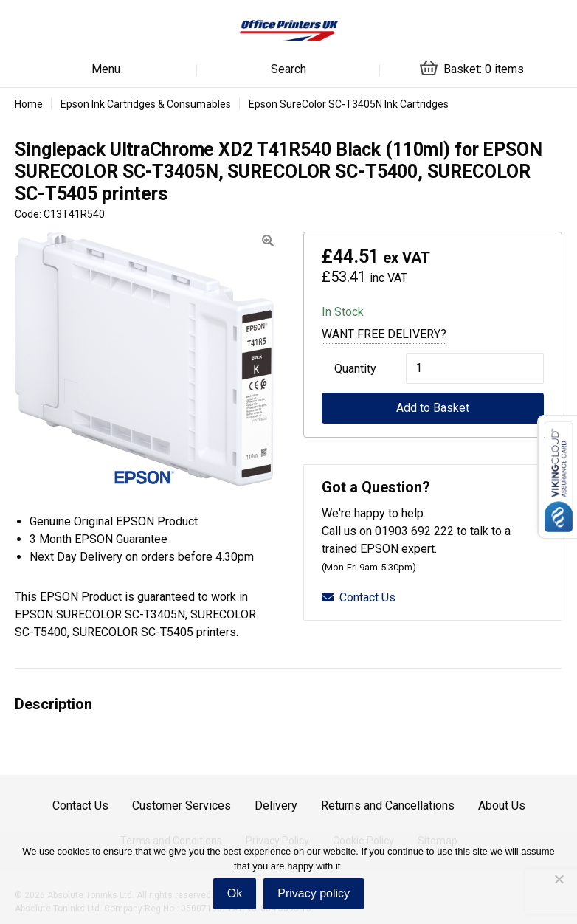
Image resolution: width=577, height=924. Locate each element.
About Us (502, 806)
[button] (268, 241)
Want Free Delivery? (384, 334)
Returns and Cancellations (388, 806)
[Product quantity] (475, 368)
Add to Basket (433, 408)
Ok (235, 893)
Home (29, 104)
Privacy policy (314, 893)
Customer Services (182, 806)
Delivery (276, 806)
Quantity (355, 369)
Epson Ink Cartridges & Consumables (146, 104)
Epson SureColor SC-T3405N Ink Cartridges (349, 104)
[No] (559, 879)
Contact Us (359, 597)
